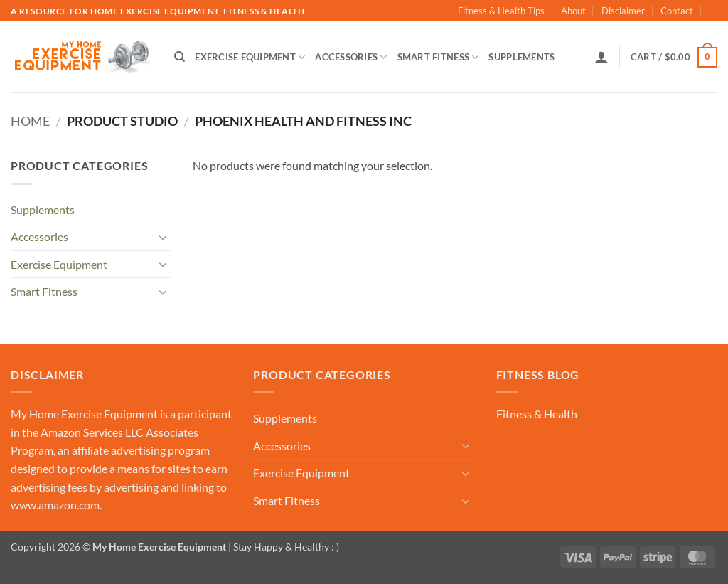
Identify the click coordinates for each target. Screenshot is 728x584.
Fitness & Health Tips (501, 11)
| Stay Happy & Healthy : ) (283, 547)
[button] (601, 57)
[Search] (180, 57)
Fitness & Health (537, 414)
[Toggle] (163, 237)
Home (30, 121)
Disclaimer (623, 11)
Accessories (351, 57)
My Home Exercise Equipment (84, 414)
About (573, 11)
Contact (677, 11)
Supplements (521, 57)
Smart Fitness (438, 57)
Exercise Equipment (250, 57)
